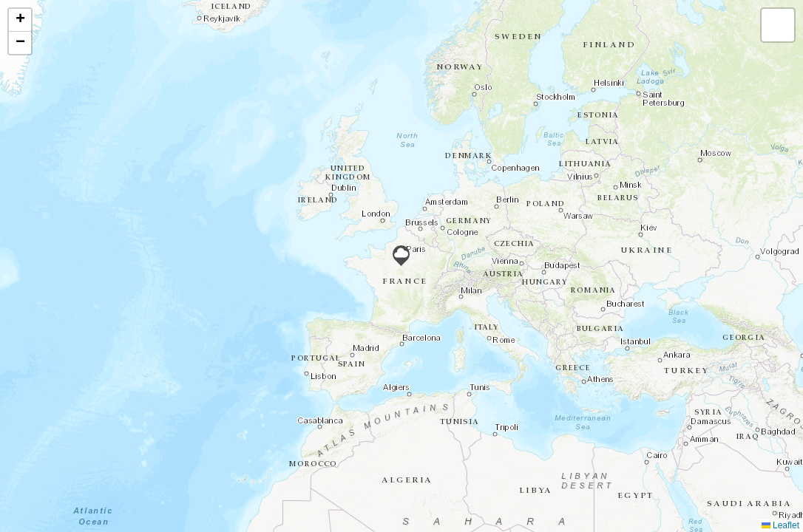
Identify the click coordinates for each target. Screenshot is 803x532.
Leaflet (780, 525)
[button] (401, 256)
